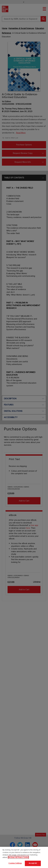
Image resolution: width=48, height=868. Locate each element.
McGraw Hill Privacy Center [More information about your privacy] (18, 857)
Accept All (33, 863)
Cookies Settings (15, 863)
